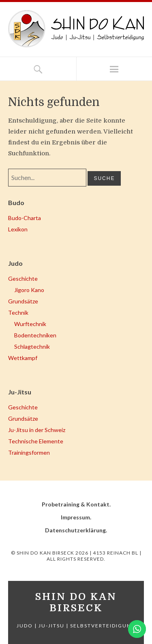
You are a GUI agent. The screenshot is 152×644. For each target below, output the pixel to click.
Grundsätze (23, 301)
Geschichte (23, 279)
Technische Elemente (36, 441)
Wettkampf (23, 358)
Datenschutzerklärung (75, 530)
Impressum (75, 517)
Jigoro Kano (29, 290)
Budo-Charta (25, 218)
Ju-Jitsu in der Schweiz (37, 430)
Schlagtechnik (32, 346)
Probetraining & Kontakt (76, 504)
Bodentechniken (35, 335)
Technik (18, 312)
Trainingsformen (29, 452)
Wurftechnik (30, 324)
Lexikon (18, 229)
